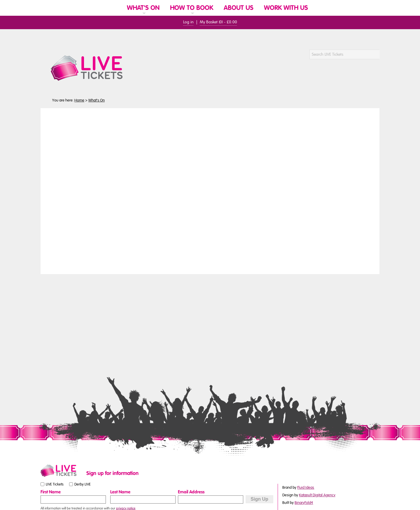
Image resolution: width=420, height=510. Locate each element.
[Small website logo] (62, 471)
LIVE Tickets (55, 484)
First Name (51, 492)
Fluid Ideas (306, 488)
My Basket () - (218, 22)
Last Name (120, 492)
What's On (97, 100)
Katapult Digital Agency (317, 495)
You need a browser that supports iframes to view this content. (210, 190)
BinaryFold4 (304, 503)
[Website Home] (114, 8)
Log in (188, 22)
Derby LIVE (83, 484)
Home (79, 100)
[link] (143, 15)
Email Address (191, 492)
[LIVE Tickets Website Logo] (94, 68)
